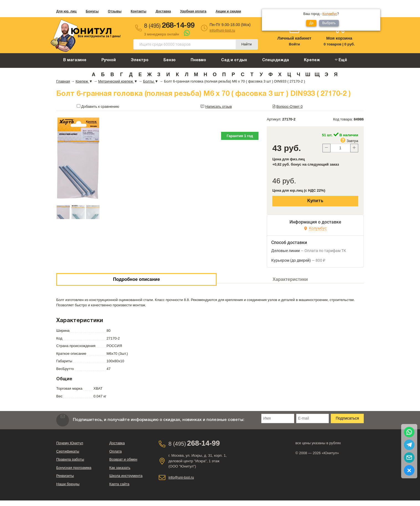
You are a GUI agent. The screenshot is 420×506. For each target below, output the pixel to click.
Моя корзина (339, 38)
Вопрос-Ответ (290, 106)
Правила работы (70, 459)
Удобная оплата (193, 11)
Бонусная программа (74, 468)
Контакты (139, 11)
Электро (140, 60)
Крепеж (312, 60)
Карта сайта (119, 484)
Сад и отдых (234, 60)
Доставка (163, 11)
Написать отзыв (219, 106)
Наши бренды (68, 484)
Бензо (170, 60)
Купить (315, 201)
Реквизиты (65, 476)
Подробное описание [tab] (136, 279)
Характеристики (290, 279)
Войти (294, 44)
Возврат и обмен (123, 459)
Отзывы (115, 11)
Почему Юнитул (70, 443)
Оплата (116, 451)
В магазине (75, 60)
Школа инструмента (126, 476)
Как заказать (120, 468)
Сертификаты (68, 451)
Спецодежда (276, 60)
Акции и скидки (228, 11)
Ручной (109, 60)
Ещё (341, 60)
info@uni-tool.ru (222, 30)
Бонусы (92, 11)
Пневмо (198, 60)
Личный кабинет (294, 38)
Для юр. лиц (66, 11)
